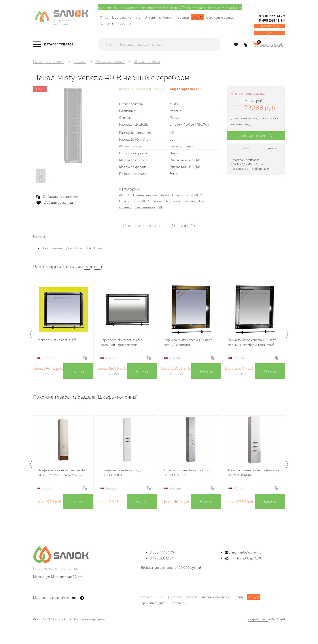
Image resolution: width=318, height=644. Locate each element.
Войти (269, 33)
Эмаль (165, 195)
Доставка (242, 148)
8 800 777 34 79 (272, 16)
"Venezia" (94, 266)
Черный (190, 201)
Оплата (271, 148)
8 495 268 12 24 (272, 20)
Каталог (146, 597)
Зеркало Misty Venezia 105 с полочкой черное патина (121, 342)
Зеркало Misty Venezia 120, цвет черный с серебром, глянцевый (252, 342)
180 (161, 207)
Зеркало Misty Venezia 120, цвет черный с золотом (188, 342)
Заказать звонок (269, 26)
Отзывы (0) (183, 225)
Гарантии (125, 23)
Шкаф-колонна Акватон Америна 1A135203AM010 (254, 472)
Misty (174, 104)
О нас (104, 17)
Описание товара (141, 225)
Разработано (257, 619)
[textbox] (163, 44)
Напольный (173, 201)
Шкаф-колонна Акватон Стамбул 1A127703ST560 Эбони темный (62, 472)
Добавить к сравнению (60, 196)
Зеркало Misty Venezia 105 (57, 340)
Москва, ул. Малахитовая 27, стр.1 (59, 576)
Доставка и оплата (126, 17)
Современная (145, 207)
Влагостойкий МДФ (187, 195)
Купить (78, 371)
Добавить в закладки (60, 202)
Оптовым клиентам (159, 17)
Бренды (183, 17)
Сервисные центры (220, 17)
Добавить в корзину (256, 135)
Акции (198, 17)
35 (128, 195)
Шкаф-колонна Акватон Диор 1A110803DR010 (123, 472)
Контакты (107, 23)
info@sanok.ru (251, 552)
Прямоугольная (145, 195)
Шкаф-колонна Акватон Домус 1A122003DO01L (188, 472)
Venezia (176, 110)
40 (121, 195)
